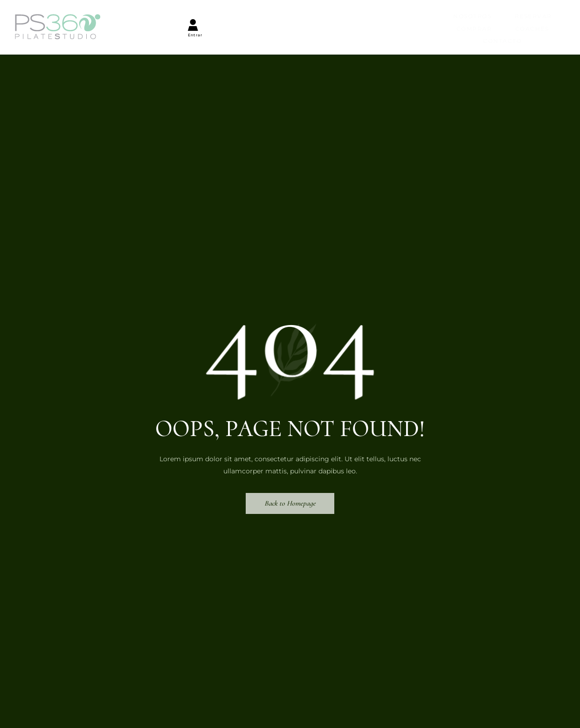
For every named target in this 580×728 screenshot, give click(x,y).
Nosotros (166, 19)
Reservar (231, 19)
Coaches (358, 19)
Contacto (423, 19)
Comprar (296, 19)
